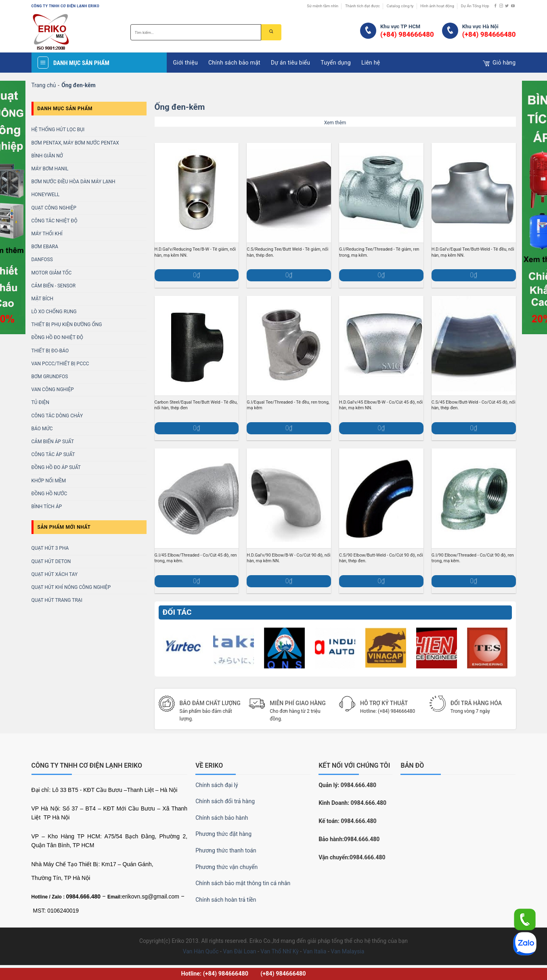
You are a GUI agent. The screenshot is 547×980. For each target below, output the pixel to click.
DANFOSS (42, 260)
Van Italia (315, 951)
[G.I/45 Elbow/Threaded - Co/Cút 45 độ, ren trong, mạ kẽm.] (197, 498)
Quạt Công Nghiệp (54, 208)
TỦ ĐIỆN (41, 402)
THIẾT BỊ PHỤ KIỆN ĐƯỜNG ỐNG (67, 325)
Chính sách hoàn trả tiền (226, 900)
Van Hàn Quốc (201, 951)
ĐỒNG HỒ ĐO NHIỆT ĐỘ (58, 337)
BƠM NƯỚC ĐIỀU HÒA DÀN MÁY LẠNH (73, 182)
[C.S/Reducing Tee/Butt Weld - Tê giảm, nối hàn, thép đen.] (289, 193)
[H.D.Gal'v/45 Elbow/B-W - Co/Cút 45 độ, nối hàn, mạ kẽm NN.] (381, 346)
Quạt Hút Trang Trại (57, 600)
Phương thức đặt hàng (223, 834)
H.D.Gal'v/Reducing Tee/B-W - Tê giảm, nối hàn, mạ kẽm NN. (195, 252)
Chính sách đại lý (217, 785)
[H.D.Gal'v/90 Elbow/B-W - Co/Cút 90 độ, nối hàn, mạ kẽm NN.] (289, 498)
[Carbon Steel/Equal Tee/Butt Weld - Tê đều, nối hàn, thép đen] (197, 346)
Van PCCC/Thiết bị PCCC (60, 364)
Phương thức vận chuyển (226, 867)
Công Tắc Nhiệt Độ (54, 221)
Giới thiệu (185, 63)
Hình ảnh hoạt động (437, 6)
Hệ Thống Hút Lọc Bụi (58, 130)
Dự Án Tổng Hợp (475, 6)
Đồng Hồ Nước (49, 494)
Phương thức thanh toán (226, 850)
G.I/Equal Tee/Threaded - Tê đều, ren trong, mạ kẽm (288, 405)
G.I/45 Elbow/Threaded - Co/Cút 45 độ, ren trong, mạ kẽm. (196, 558)
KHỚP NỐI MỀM (49, 481)
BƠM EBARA (45, 247)
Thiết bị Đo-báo (50, 351)
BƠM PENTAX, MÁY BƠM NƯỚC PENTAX (75, 143)
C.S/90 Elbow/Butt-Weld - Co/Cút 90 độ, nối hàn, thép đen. (381, 558)
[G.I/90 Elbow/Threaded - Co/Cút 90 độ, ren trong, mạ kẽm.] (474, 498)
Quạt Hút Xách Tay (55, 574)
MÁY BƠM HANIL (50, 169)
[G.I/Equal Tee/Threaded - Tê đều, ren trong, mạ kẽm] (289, 346)
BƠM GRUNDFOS (50, 377)
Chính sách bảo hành (222, 818)
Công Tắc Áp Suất (53, 454)
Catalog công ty (400, 6)
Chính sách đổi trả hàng (225, 801)
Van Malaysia (347, 951)
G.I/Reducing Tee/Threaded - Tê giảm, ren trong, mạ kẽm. (379, 252)
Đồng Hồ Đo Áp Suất (56, 467)
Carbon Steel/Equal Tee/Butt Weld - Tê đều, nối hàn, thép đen (196, 405)
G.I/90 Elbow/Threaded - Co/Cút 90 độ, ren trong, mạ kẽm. (473, 558)
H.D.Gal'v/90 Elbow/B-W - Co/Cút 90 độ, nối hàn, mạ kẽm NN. (288, 558)
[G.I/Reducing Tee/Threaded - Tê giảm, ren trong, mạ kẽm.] (381, 193)
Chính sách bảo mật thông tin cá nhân (243, 883)
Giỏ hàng (499, 63)
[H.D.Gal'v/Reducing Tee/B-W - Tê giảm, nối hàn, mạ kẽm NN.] (197, 193)
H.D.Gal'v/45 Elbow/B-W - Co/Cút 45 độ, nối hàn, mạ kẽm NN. (381, 405)
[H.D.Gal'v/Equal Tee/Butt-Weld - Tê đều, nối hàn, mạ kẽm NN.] (474, 193)
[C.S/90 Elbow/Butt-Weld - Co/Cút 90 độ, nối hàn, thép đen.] (381, 498)
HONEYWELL (46, 195)
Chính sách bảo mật (234, 63)
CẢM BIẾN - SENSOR (54, 286)
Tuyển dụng (336, 63)
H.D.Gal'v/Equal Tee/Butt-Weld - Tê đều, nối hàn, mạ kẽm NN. (473, 252)
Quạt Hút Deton (51, 561)
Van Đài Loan (239, 951)
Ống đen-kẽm (180, 107)
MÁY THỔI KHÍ (47, 234)
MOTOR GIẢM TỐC (52, 273)
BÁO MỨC (42, 429)
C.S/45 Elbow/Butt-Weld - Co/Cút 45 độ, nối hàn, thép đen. (474, 405)
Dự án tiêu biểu (290, 63)
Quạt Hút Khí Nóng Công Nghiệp (71, 587)
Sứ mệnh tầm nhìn (323, 6)
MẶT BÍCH (43, 299)
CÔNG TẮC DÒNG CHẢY (57, 416)
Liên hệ (371, 63)
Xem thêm (335, 123)
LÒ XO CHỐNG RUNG (54, 312)
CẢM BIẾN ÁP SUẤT (53, 442)
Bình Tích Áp (47, 507)
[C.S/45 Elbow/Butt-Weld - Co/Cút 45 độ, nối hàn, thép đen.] (474, 346)
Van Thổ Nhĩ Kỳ (279, 951)
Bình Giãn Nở (47, 156)
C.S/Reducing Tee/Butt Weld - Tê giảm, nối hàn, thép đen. (287, 252)
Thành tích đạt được (363, 6)
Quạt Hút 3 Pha (50, 548)
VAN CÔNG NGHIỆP (53, 389)
